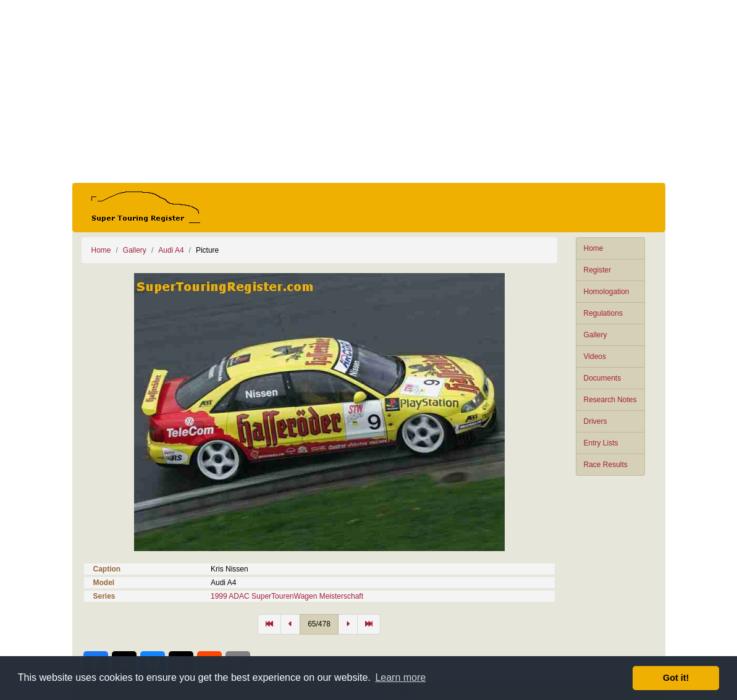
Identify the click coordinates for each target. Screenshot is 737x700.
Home (594, 248)
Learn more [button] (400, 677)
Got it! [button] (676, 678)
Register (598, 270)
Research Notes (610, 400)
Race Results (606, 465)
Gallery (596, 335)
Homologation (607, 292)
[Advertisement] (369, 91)
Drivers (596, 421)
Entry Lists (601, 443)
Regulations (603, 313)
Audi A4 (171, 250)
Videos (595, 356)
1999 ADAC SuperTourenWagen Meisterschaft (287, 596)
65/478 (319, 624)
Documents (603, 378)
